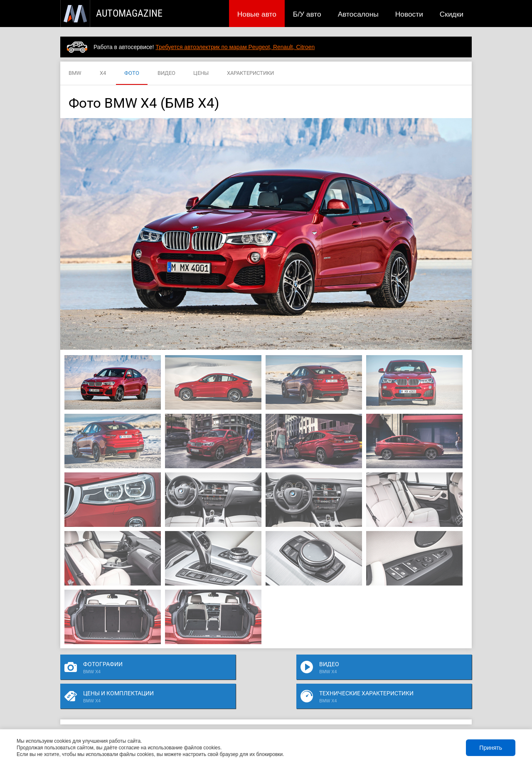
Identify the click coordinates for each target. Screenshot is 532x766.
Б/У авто (307, 14)
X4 (103, 73)
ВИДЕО (166, 73)
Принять (491, 748)
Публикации (114, 717)
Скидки (452, 14)
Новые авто (257, 14)
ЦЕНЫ (201, 73)
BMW (75, 73)
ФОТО (132, 73)
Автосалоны (358, 14)
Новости (409, 14)
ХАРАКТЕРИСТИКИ (250, 73)
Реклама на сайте (373, 717)
